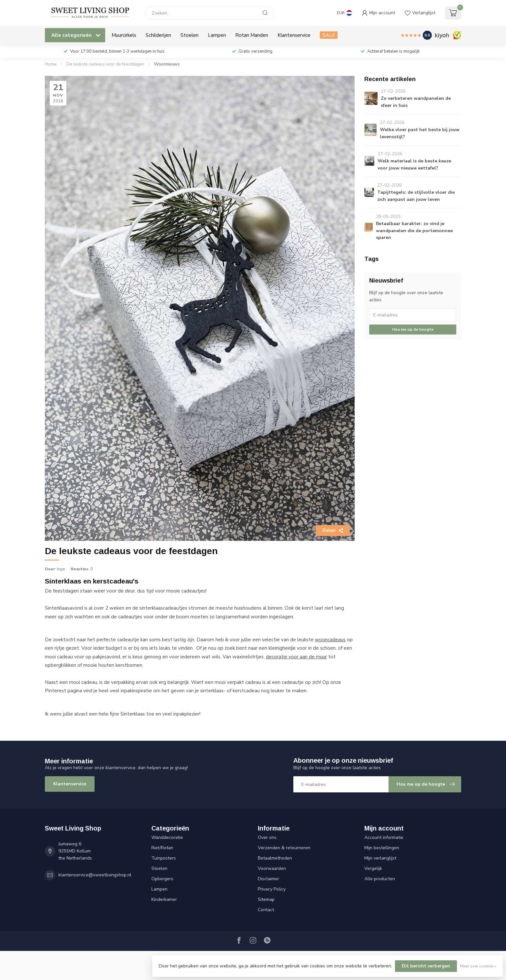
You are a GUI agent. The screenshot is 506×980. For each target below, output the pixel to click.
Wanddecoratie (167, 837)
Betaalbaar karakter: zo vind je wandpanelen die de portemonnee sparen (414, 231)
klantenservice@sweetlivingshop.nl (95, 875)
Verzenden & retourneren (284, 848)
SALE (329, 35)
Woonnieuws (167, 64)
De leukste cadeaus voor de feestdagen (105, 64)
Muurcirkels (124, 35)
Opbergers (162, 879)
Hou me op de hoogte (413, 329)
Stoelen (189, 35)
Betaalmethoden (275, 858)
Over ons (267, 837)
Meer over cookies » (478, 966)
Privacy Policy (272, 889)
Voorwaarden (272, 868)
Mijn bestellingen (382, 848)
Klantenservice (294, 35)
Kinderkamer (164, 899)
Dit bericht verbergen (426, 966)
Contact (266, 910)
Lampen (217, 35)
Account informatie (384, 837)
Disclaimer (268, 879)
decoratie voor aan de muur (296, 657)
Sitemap (266, 899)
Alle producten (380, 879)
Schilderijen (158, 35)
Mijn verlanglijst (380, 858)
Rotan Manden (252, 35)
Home (51, 64)
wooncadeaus (330, 640)
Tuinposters (164, 858)
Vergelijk (373, 868)
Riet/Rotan (162, 848)
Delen (333, 530)
